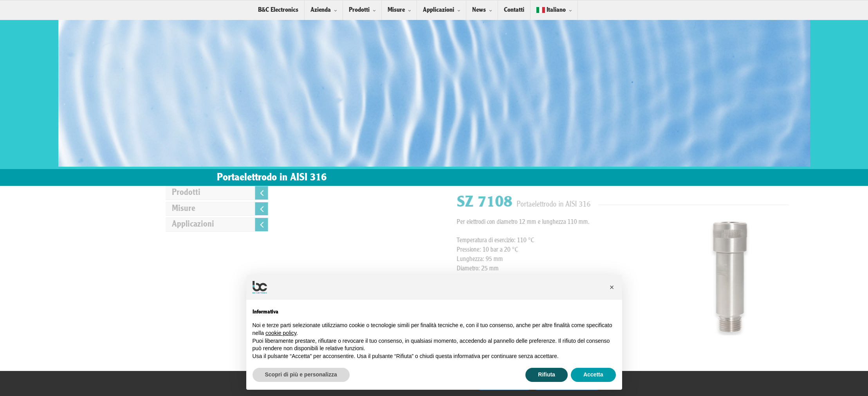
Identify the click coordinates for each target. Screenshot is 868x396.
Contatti (514, 10)
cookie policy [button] (281, 333)
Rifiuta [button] (547, 374)
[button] (612, 287)
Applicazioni (439, 10)
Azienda (321, 10)
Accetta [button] (593, 374)
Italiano (551, 10)
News (479, 10)
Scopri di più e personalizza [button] (301, 374)
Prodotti (359, 10)
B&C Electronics (278, 10)
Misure (396, 10)
